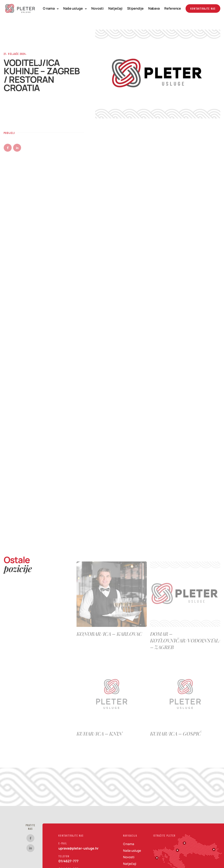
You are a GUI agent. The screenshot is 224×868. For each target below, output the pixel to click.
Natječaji (115, 8)
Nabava (154, 8)
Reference (173, 8)
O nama (51, 8)
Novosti (97, 8)
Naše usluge (75, 8)
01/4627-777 (68, 861)
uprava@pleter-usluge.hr (78, 848)
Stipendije (135, 8)
